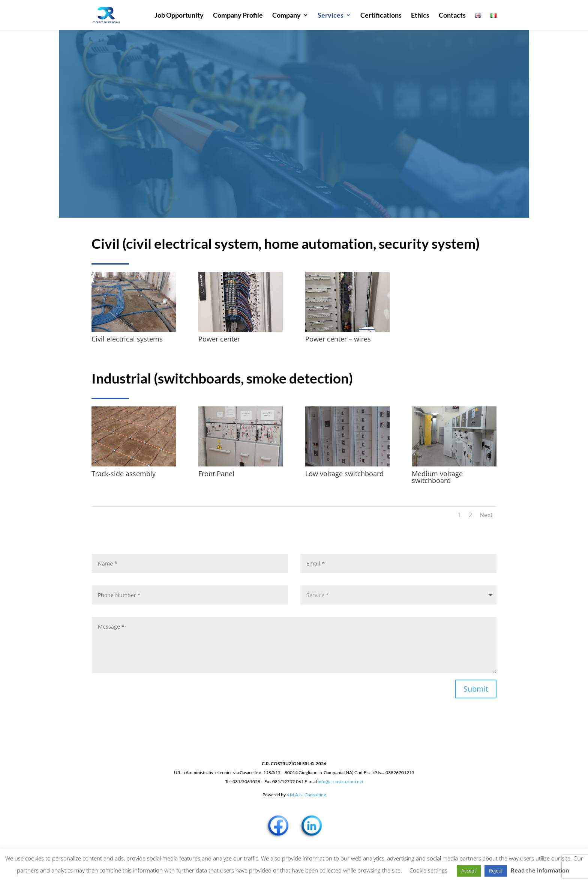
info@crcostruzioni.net (340, 781)
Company (286, 16)
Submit (476, 689)
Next (486, 515)
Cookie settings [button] (428, 870)
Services (331, 16)
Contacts (452, 16)
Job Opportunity (179, 16)
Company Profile (238, 16)
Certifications (381, 16)
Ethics (420, 16)
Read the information (540, 870)
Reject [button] (496, 871)
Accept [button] (469, 871)
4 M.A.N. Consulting (306, 795)
